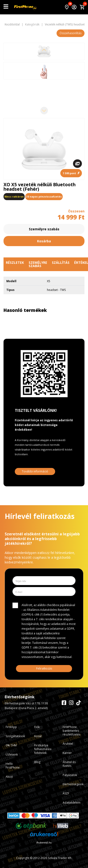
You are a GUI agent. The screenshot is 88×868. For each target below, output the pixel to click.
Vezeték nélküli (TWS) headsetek (66, 25)
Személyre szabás (44, 229)
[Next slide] (44, 111)
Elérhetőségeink (73, 784)
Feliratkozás (44, 668)
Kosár (38, 736)
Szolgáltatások (15, 736)
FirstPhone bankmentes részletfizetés (71, 731)
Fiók (37, 727)
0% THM (11, 745)
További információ (35, 471)
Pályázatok (70, 775)
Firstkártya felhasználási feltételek (43, 749)
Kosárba (44, 241)
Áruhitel (68, 744)
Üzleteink (12, 754)
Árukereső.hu (44, 843)
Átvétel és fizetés (69, 764)
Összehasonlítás (71, 33)
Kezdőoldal (12, 25)
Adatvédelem (72, 803)
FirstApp (11, 727)
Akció (9, 777)
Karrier (67, 753)
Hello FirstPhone (13, 766)
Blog (37, 762)
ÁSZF (66, 793)
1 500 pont (71, 173)
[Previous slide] (44, 50)
